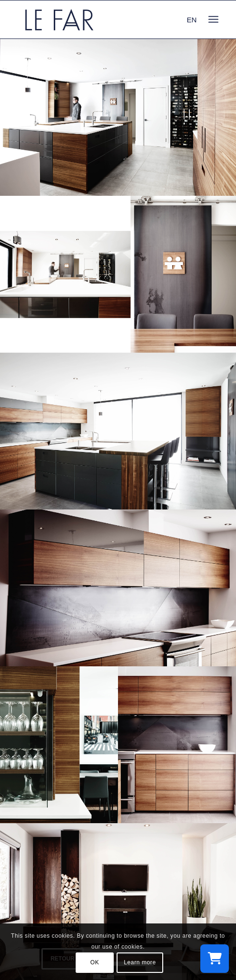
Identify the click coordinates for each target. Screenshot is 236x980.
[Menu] (213, 19)
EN (192, 20)
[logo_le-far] (98, 19)
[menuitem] (213, 19)
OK (95, 962)
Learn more (140, 962)
